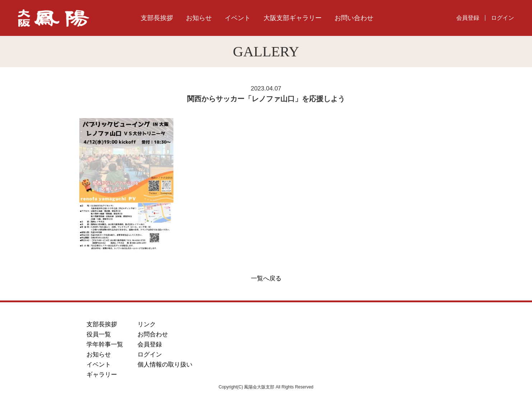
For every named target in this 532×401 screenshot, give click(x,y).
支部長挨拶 (157, 18)
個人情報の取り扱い (165, 365)
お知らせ (199, 18)
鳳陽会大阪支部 (65, 18)
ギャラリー (102, 375)
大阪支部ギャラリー (293, 18)
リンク (147, 324)
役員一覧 (99, 334)
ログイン (503, 18)
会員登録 (468, 18)
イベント (238, 18)
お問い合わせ (354, 18)
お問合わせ (153, 334)
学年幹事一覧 (105, 344)
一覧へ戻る (266, 278)
